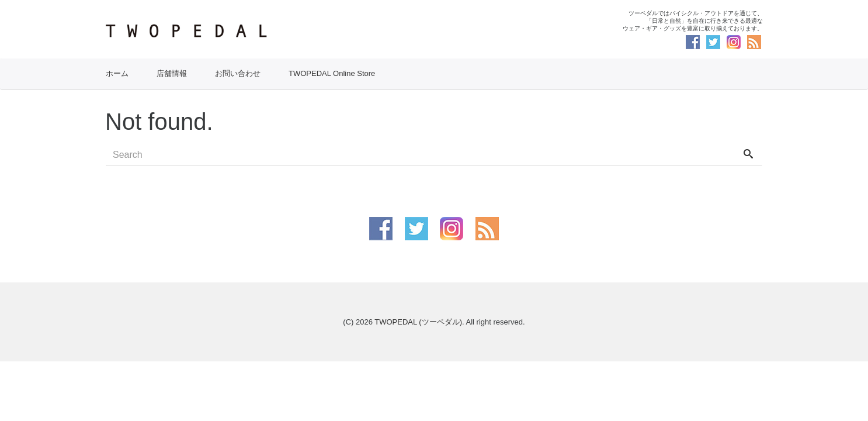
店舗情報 (172, 73)
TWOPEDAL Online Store (332, 73)
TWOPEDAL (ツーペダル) (418, 322)
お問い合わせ (238, 73)
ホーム (117, 73)
